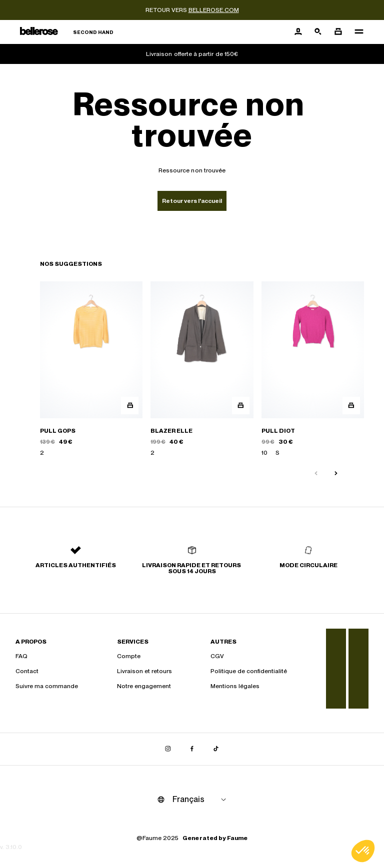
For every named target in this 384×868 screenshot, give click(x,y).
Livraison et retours (144, 671)
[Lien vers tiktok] (216, 749)
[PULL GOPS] (91, 369)
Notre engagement (144, 686)
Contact (27, 671)
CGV (217, 656)
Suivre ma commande (47, 686)
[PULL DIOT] (313, 369)
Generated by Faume (215, 838)
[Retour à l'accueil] (67, 32)
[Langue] (201, 800)
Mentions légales (235, 686)
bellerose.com (214, 10)
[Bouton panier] (338, 32)
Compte (129, 656)
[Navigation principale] (356, 32)
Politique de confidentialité (249, 671)
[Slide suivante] (336, 474)
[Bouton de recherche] (318, 32)
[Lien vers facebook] (192, 749)
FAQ (21, 656)
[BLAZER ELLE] (202, 369)
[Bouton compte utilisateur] (298, 32)
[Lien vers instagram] (168, 749)
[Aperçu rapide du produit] (130, 406)
